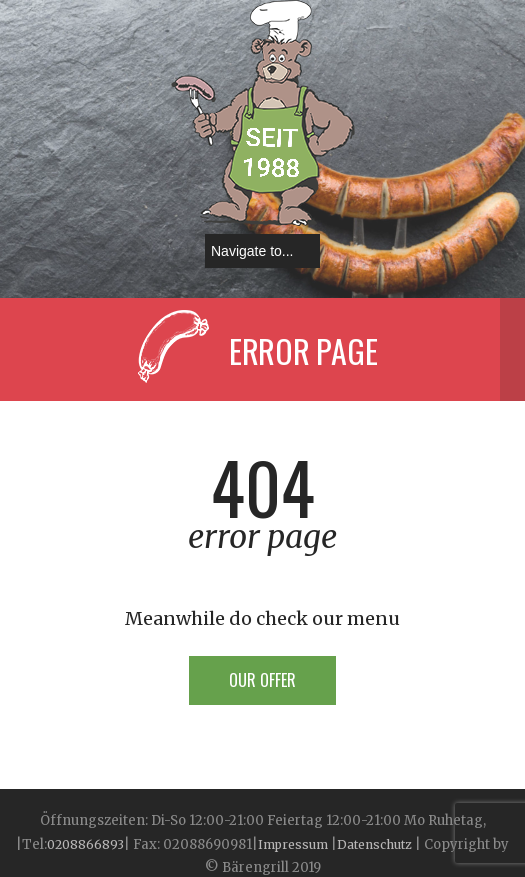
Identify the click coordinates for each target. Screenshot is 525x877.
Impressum (294, 844)
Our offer (262, 680)
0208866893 (85, 844)
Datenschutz (374, 844)
